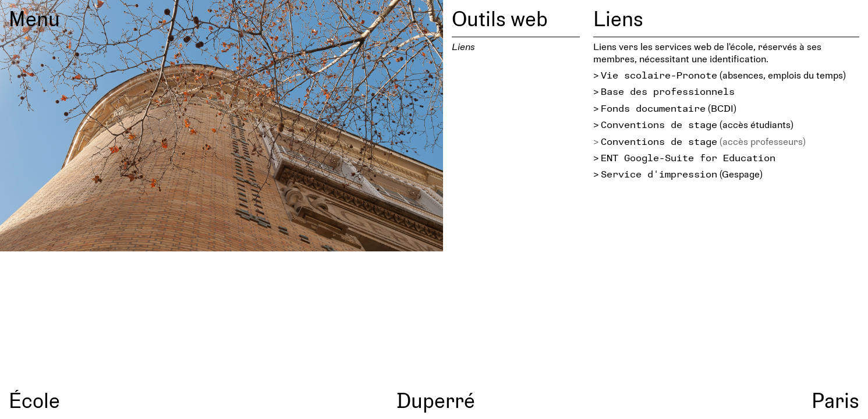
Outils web (500, 18)
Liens (463, 46)
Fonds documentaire (653, 108)
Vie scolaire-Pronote (659, 75)
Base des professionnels (668, 91)
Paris (835, 400)
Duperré (436, 400)
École (34, 400)
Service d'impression (659, 174)
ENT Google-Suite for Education (688, 157)
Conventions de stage (659, 124)
